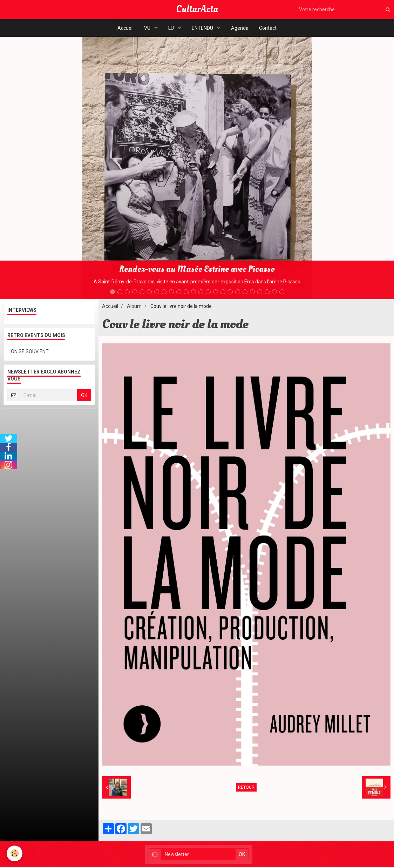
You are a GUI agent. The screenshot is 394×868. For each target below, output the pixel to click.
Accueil (125, 28)
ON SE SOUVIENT (30, 352)
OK (84, 396)
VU (148, 28)
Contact (268, 28)
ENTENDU (203, 28)
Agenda (240, 28)
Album (134, 307)
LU (172, 28)
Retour (246, 788)
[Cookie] (15, 853)
